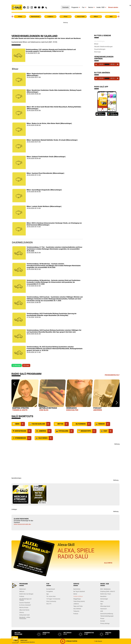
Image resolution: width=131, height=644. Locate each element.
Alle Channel (98, 641)
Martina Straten (24, 607)
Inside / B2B (100, 7)
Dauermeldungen (100, 49)
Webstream (23, 589)
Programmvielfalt (112, 375)
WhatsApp (17, 365)
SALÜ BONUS (77, 609)
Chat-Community (51, 601)
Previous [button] (12, 17)
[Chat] (111, 431)
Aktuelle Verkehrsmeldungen (103, 47)
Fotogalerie (50, 591)
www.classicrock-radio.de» (22, 524)
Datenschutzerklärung (107, 614)
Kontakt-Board (51, 589)
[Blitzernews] (89, 424)
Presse (102, 618)
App (47, 594)
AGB (102, 611)
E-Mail (27, 365)
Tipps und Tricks (78, 606)
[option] (25, 396)
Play (96, 64)
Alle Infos (108, 563)
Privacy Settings (105, 623)
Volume (117, 64)
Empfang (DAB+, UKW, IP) (108, 591)
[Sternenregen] (29, 438)
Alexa (102, 601)
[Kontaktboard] (30, 431)
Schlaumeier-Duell (24, 615)
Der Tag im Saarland (79, 591)
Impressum (104, 609)
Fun (83, 7)
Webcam (22, 591)
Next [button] (119, 17)
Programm (75, 7)
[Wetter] (67, 424)
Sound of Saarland (25, 603)
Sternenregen (104, 599)
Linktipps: (14, 509)
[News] (23, 424)
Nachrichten (77, 589)
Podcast (22, 596)
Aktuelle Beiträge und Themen (25, 599)
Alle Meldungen (99, 41)
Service (91, 7)
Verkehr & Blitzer (78, 596)
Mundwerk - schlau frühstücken (25, 618)
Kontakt (103, 621)
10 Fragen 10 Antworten (53, 599)
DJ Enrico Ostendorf (25, 605)
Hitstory (22, 612)
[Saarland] (48, 424)
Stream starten (113, 7)
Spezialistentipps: (16, 478)
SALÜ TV (49, 604)
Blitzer (96, 44)
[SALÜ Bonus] (51, 438)
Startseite (65, 7)
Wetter (75, 594)
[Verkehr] (108, 424)
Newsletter (103, 596)
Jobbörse (76, 604)
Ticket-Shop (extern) (79, 601)
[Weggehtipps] (94, 431)
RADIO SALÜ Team (106, 594)
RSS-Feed (97, 52)
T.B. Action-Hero (51, 596)
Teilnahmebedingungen (107, 616)
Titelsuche (76, 611)
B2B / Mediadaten (105, 589)
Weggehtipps (77, 599)
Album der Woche (24, 610)
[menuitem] (65, 7)
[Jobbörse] (50, 431)
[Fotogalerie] (72, 431)
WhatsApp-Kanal (105, 606)
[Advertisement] (66, 28)
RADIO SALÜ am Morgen (26, 594)
